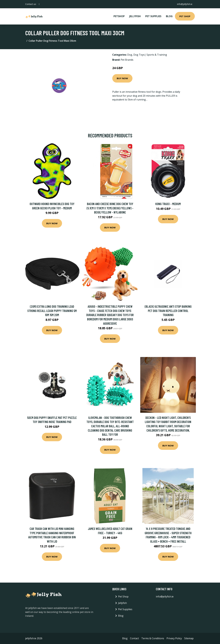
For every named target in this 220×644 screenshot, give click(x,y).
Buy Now (122, 78)
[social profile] (39, 4)
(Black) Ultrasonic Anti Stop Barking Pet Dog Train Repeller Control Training (168, 311)
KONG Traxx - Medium (168, 204)
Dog (130, 55)
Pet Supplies (153, 16)
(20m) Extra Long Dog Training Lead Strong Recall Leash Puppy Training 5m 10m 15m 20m (52, 311)
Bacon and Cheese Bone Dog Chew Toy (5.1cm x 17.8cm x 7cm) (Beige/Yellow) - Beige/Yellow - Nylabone (110, 208)
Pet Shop (185, 16)
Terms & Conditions (153, 638)
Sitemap (189, 638)
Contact (134, 638)
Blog (169, 16)
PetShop (119, 16)
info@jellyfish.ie (185, 4)
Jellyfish (135, 16)
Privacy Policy (174, 638)
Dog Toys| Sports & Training (150, 55)
